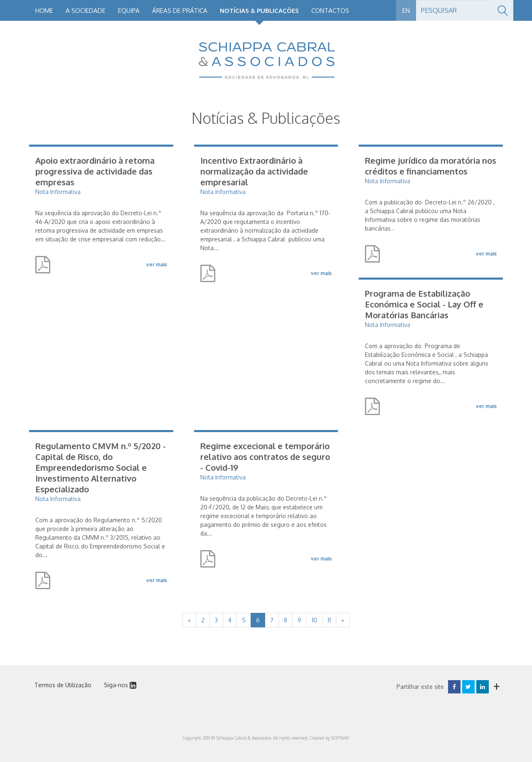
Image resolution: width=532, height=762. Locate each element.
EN (406, 11)
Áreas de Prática (180, 11)
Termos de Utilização (63, 685)
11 (329, 620)
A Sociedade (86, 11)
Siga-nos (120, 685)
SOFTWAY (340, 738)
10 (314, 620)
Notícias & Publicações (259, 11)
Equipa (129, 11)
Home (44, 11)
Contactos (330, 11)
